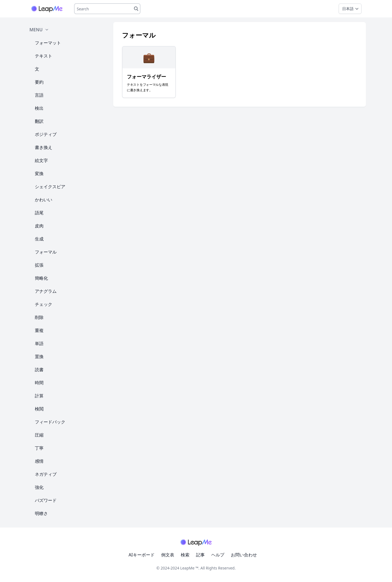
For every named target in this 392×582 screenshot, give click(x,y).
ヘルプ (218, 555)
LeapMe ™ (189, 568)
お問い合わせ (244, 555)
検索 (185, 555)
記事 (200, 555)
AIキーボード (142, 555)
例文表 (168, 555)
